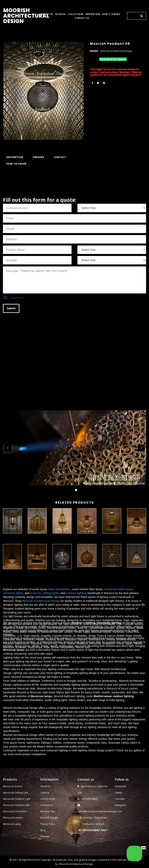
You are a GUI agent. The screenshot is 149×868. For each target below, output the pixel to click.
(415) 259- (87, 837)
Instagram (120, 843)
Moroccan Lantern (13, 856)
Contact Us (46, 843)
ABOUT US (47, 14)
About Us (45, 824)
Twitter (119, 831)
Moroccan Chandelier (15, 850)
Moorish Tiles (48, 850)
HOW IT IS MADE (111, 14)
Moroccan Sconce (13, 824)
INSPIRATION (93, 14)
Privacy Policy (48, 862)
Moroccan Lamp (12, 862)
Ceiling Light (21, 831)
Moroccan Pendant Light (16, 843)
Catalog (45, 831)
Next (141, 448)
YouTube (120, 837)
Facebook (120, 824)
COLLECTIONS (76, 14)
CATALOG (60, 14)
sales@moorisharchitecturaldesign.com (100, 850)
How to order (48, 837)
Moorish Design (49, 856)
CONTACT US (82, 18)
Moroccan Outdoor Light (17, 837)
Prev (8, 448)
